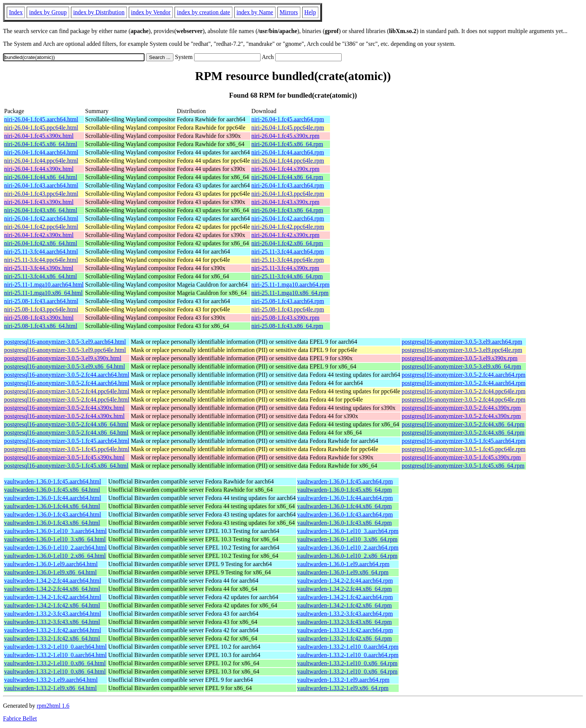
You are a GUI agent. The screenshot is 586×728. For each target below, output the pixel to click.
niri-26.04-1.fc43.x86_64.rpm (287, 210)
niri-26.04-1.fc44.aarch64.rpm (288, 152)
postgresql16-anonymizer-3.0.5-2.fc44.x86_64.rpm (463, 424)
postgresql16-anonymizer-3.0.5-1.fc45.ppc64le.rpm (464, 449)
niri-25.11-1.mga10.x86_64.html (43, 293)
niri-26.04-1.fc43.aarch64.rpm (288, 185)
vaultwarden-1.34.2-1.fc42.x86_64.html (52, 605)
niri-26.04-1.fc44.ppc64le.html (41, 161)
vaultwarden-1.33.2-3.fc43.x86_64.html (52, 622)
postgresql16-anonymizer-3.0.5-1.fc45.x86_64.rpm (463, 466)
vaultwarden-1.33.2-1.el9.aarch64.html (51, 680)
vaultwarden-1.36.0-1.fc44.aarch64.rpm (345, 498)
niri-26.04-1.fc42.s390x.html (39, 235)
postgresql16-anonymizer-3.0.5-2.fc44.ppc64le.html (67, 391)
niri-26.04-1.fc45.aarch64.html (41, 119)
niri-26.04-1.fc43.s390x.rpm (285, 202)
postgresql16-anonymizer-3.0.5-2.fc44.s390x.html (64, 408)
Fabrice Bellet (20, 718)
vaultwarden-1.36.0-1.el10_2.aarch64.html (55, 548)
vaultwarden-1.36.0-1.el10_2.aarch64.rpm (348, 548)
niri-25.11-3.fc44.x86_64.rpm (287, 276)
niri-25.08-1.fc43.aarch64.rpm (288, 301)
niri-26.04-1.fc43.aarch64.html (41, 185)
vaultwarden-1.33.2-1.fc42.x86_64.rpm (345, 638)
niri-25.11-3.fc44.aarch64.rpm (288, 251)
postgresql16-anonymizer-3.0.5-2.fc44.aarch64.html (67, 375)
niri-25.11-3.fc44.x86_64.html (41, 276)
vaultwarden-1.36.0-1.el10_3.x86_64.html (55, 539)
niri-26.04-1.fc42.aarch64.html (41, 218)
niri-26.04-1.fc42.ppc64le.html (41, 227)
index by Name (255, 12)
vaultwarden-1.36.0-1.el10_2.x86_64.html (55, 556)
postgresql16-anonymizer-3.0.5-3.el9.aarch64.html (65, 342)
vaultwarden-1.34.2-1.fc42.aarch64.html (53, 597)
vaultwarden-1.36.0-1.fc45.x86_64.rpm (345, 490)
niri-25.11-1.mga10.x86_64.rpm (290, 293)
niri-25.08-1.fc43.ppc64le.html (41, 309)
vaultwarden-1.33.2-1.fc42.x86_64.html (52, 638)
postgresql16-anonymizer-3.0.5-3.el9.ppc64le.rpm (462, 350)
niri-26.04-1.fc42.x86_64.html (41, 243)
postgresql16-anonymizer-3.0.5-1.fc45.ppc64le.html (67, 449)
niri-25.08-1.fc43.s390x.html (39, 318)
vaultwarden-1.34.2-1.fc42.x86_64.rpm (345, 605)
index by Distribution (99, 12)
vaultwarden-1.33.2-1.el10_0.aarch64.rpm (348, 647)
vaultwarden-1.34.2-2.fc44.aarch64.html (53, 581)
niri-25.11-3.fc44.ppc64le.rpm (288, 260)
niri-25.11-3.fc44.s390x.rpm (285, 268)
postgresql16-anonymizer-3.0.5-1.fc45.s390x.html (64, 457)
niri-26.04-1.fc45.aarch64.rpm (288, 119)
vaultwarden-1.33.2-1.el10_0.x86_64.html (55, 663)
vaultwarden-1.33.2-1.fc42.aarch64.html (53, 630)
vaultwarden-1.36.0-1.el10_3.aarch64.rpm (348, 531)
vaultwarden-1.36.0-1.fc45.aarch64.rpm (345, 481)
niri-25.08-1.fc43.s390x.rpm (285, 318)
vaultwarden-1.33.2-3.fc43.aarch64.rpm (345, 614)
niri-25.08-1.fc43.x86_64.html (41, 326)
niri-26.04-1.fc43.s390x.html (39, 202)
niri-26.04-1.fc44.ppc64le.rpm (288, 161)
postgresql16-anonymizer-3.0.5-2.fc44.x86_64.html (66, 424)
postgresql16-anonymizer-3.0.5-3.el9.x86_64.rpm (461, 366)
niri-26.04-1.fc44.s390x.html (39, 169)
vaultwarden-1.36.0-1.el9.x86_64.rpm (343, 572)
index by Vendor (151, 12)
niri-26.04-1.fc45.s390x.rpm (285, 136)
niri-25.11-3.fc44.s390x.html (39, 268)
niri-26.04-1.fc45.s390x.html (39, 136)
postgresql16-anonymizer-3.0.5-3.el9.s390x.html (63, 358)
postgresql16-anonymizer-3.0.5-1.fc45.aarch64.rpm (464, 441)
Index (16, 12)
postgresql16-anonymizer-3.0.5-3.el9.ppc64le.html (65, 350)
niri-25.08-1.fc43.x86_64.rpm (287, 326)
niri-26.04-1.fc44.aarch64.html (41, 152)
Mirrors (289, 12)
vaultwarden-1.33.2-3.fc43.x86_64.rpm (345, 622)
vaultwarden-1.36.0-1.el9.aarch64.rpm (343, 564)
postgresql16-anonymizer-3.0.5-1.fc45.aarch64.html (67, 441)
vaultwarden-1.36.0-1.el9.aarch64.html (51, 564)
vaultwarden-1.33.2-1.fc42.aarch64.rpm (345, 630)
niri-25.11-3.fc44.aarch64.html (41, 251)
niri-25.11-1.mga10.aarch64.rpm (291, 285)
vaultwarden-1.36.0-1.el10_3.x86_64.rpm (347, 539)
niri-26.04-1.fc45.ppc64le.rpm (288, 128)
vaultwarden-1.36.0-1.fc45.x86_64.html (52, 490)
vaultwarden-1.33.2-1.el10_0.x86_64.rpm (347, 663)
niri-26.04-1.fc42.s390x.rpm (285, 235)
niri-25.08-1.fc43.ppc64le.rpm (288, 309)
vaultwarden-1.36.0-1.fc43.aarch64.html (53, 514)
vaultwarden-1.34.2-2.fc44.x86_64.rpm (345, 589)
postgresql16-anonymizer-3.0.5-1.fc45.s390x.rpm (461, 457)
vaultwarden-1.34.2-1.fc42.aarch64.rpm (345, 597)
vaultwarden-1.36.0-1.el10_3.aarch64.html (55, 531)
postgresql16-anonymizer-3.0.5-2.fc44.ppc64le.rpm (464, 391)
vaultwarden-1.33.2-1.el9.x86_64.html (50, 688)
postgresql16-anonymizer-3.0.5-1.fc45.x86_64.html (66, 466)
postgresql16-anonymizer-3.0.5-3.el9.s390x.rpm (460, 358)
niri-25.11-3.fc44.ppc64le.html (41, 260)
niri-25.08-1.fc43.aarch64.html (41, 301)
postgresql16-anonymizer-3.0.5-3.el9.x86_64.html (65, 366)
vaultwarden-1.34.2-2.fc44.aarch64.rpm (345, 581)
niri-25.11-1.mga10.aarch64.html (44, 285)
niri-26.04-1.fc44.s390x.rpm (285, 169)
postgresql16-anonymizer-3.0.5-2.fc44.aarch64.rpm (464, 375)
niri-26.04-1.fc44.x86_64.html (41, 177)
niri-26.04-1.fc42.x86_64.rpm (287, 243)
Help (310, 12)
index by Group (48, 12)
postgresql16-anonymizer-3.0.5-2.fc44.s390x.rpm (461, 408)
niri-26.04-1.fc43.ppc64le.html (41, 194)
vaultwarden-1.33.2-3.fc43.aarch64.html (53, 614)
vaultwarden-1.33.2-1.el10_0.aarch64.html (55, 647)
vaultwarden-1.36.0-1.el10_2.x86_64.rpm (347, 556)
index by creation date (203, 12)
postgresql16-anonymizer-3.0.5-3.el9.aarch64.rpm (462, 342)
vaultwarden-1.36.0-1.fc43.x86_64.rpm (345, 523)
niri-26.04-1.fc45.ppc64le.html (41, 128)
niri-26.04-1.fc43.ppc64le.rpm (288, 194)
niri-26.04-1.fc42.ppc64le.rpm (288, 227)
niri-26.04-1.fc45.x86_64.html (41, 144)
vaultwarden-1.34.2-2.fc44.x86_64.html (52, 589)
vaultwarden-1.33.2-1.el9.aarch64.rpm (343, 680)
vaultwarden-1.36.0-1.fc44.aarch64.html (53, 498)
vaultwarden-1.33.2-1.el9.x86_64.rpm (343, 688)
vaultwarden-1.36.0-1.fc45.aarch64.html (53, 481)
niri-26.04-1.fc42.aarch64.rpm (288, 218)
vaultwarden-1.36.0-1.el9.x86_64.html (50, 572)
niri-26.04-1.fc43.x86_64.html (41, 210)
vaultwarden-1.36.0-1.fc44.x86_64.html (52, 506)
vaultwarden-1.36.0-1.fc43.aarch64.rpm (345, 514)
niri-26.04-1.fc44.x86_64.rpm (287, 177)
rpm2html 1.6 (53, 706)
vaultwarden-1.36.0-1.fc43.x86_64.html (52, 523)
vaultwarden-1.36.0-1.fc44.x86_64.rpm (345, 506)
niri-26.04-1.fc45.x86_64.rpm (287, 144)
